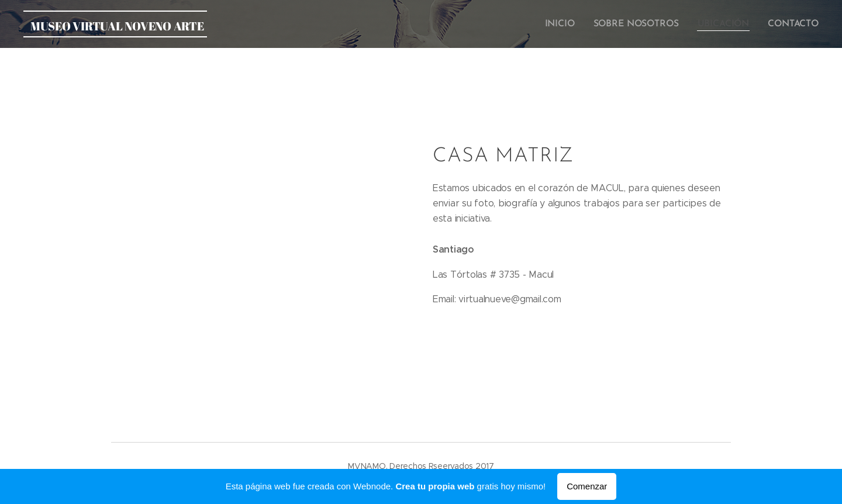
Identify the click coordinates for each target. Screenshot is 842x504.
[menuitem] (567, 24)
